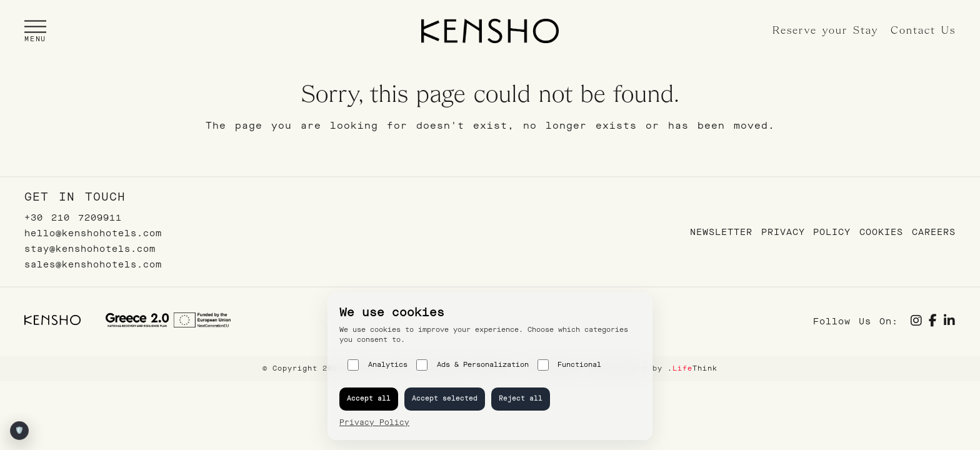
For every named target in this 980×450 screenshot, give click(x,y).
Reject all (521, 398)
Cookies (881, 232)
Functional (570, 365)
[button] (35, 31)
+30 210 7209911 (73, 218)
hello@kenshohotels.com (93, 233)
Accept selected (445, 398)
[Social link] (917, 322)
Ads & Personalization (472, 365)
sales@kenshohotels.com (93, 265)
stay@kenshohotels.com (90, 249)
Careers (934, 232)
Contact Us (923, 31)
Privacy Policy (806, 232)
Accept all (369, 398)
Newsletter (721, 232)
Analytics (377, 365)
